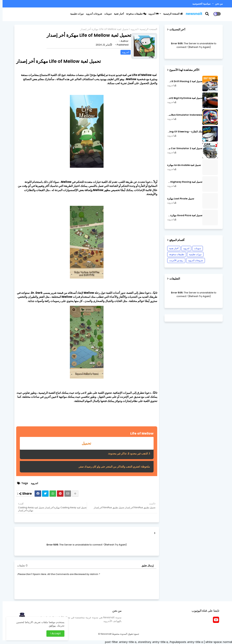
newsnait (192, 14)
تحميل (84, 443)
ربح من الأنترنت (174, 260)
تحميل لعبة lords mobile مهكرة (182, 165)
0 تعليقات (20, 566)
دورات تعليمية (74, 14)
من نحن (216, 4)
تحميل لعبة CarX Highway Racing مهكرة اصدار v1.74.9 (182, 182)
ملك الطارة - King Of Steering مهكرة (182, 132)
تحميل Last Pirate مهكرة (178, 199)
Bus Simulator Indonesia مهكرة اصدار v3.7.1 (182, 115)
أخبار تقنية (116, 14)
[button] (207, 14)
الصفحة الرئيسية (170, 14)
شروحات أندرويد (91, 14)
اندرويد (132, 29)
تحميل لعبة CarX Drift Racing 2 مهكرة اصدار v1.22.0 (182, 81)
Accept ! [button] (53, 633)
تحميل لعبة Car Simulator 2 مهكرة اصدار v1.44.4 (182, 148)
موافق (50, 626)
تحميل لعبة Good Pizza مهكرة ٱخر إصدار (182, 215)
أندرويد (151, 14)
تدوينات (105, 14)
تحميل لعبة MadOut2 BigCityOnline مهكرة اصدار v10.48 (182, 98)
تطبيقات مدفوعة (134, 14)
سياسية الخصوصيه (199, 4)
